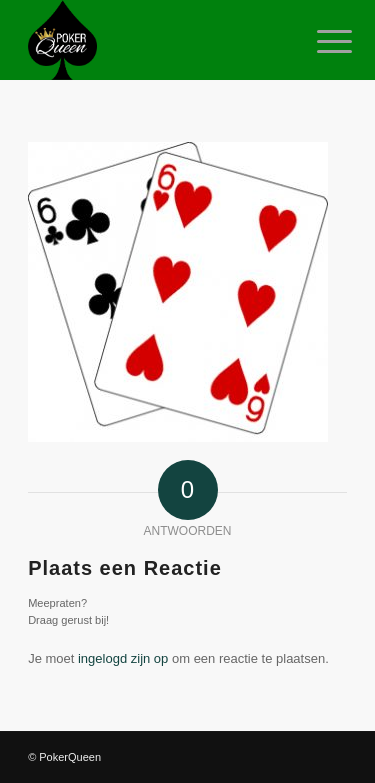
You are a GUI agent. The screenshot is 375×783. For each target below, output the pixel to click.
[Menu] (319, 42)
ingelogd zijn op (123, 658)
